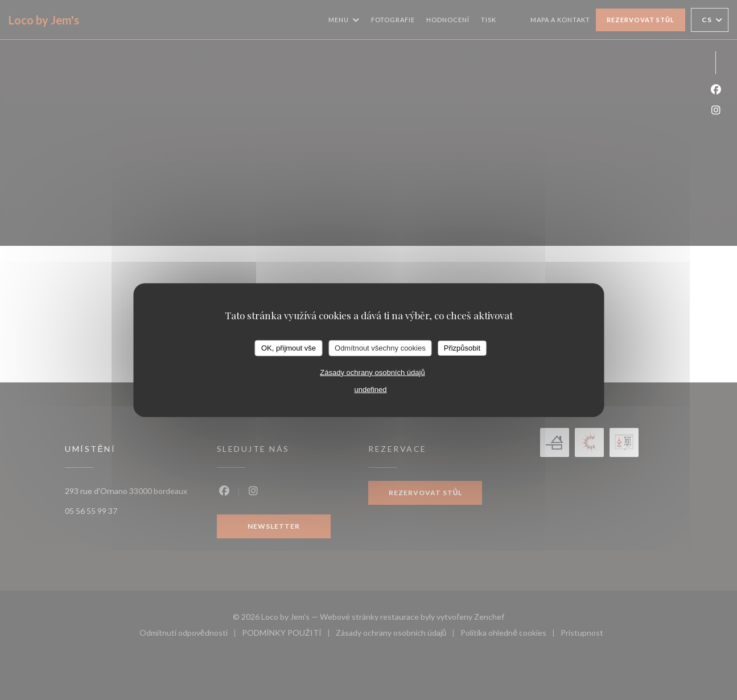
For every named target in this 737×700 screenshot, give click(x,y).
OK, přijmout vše (289, 348)
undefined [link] (370, 389)
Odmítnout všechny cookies (380, 348)
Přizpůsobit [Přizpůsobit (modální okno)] (462, 348)
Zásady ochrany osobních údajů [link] (372, 372)
